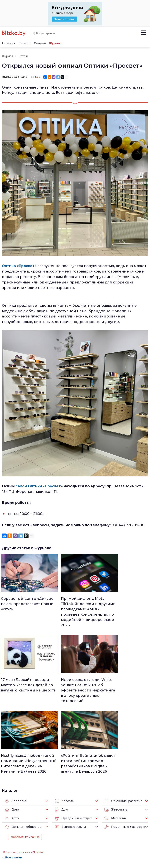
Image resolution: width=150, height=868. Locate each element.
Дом (61, 733)
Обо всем (96, 850)
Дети (12, 733)
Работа (94, 814)
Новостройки (38, 848)
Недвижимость (75, 824)
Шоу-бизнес (98, 839)
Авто (12, 741)
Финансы (71, 845)
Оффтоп (95, 845)
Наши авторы (38, 833)
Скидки (40, 43)
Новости (9, 43)
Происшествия (100, 829)
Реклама (34, 820)
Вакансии (35, 826)
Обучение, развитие (122, 724)
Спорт (69, 850)
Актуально (72, 834)
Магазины (115, 741)
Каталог (25, 43)
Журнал (55, 43)
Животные (115, 733)
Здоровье (15, 724)
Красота (64, 724)
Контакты (8, 846)
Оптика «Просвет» (20, 266)
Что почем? (73, 829)
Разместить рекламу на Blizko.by (23, 775)
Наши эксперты (34, 840)
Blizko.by (132, 845)
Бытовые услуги (69, 750)
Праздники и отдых (72, 741)
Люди (68, 814)
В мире (94, 834)
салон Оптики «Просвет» (40, 486)
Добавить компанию (25, 760)
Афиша (70, 839)
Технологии (72, 855)
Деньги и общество (22, 750)
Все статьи (12, 780)
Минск (69, 819)
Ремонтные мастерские (125, 750)
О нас (31, 814)
